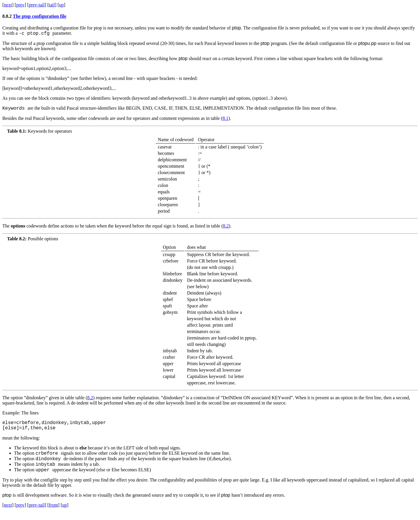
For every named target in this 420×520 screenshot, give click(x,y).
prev (20, 5)
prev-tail (37, 5)
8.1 (225, 120)
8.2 (226, 228)
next (8, 5)
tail (52, 5)
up (62, 5)
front (53, 513)
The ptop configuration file (40, 16)
